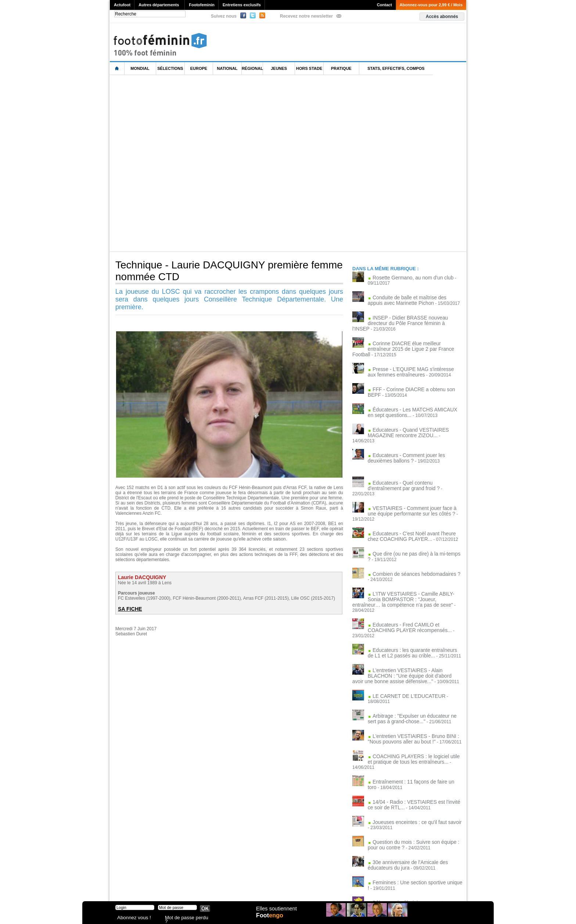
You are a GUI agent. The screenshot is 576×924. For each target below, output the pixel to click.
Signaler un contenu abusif (228, 887)
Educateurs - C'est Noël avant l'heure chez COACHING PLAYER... (412, 507)
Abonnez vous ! (131, 918)
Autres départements (159, 5)
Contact (384, 5)
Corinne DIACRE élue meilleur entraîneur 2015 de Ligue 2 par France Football (411, 339)
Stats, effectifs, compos (396, 68)
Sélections (170, 68)
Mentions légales (161, 887)
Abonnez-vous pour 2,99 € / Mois (431, 5)
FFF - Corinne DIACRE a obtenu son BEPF (415, 380)
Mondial (140, 68)
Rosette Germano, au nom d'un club (408, 278)
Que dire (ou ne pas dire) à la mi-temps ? (413, 524)
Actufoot (122, 5)
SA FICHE (129, 609)
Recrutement (274, 887)
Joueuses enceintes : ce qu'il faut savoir (411, 763)
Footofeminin (202, 5)
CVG (190, 887)
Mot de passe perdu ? (184, 918)
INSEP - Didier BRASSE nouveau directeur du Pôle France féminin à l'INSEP (412, 319)
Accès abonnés (442, 17)
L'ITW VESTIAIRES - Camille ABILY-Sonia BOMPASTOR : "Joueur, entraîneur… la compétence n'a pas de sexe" (404, 568)
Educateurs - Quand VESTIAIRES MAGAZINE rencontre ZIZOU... (404, 422)
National (227, 68)
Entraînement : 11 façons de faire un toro (413, 724)
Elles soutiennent (276, 912)
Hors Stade (309, 68)
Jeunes (279, 68)
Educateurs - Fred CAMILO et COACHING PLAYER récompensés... (412, 590)
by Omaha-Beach (335, 887)
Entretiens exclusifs (242, 5)
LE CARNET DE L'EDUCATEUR (404, 651)
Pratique (341, 68)
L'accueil (117, 69)
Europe (199, 68)
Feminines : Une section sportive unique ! (413, 821)
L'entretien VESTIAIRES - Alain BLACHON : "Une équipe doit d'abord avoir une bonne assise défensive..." (406, 632)
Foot (271, 919)
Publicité (302, 887)
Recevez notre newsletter (306, 16)
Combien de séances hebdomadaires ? (411, 543)
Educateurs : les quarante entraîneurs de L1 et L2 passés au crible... (413, 610)
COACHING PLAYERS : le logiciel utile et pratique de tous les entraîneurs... (411, 707)
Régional (252, 68)
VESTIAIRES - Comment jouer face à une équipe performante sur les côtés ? (411, 488)
